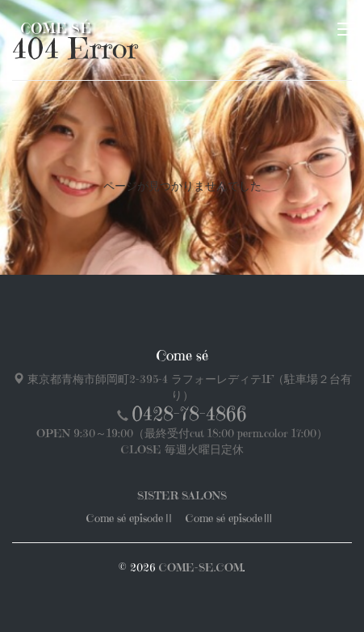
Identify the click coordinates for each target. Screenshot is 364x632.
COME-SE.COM (201, 567)
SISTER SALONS (182, 495)
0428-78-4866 (189, 414)
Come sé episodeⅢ (230, 518)
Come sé (56, 28)
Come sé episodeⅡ (130, 518)
